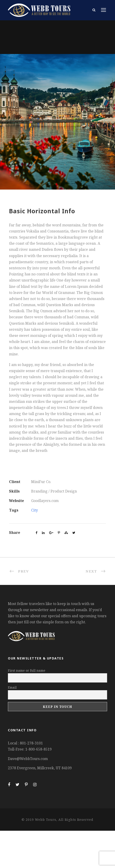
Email (12, 687)
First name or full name (27, 670)
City (34, 510)
